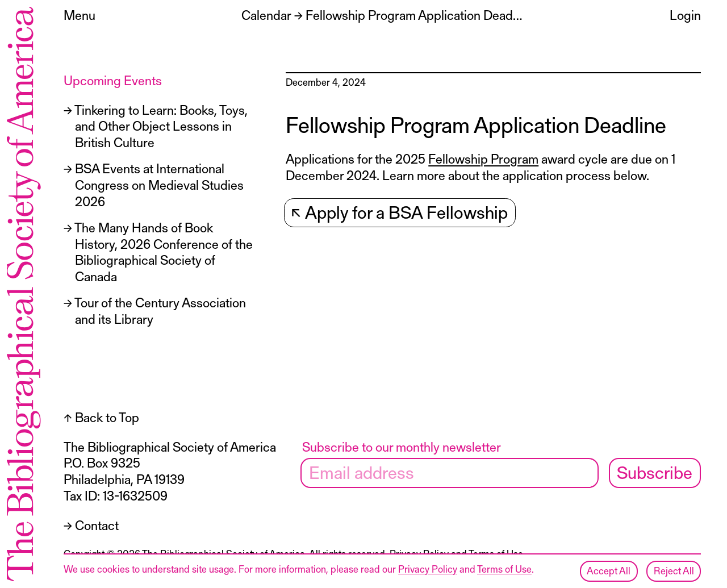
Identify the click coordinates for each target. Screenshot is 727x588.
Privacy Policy (428, 569)
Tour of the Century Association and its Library (160, 310)
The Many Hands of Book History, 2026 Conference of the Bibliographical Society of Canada (164, 252)
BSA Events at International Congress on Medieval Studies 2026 (159, 185)
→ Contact (91, 525)
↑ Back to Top (101, 417)
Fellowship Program (483, 159)
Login (685, 15)
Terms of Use (504, 569)
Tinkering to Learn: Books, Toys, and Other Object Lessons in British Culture (161, 126)
